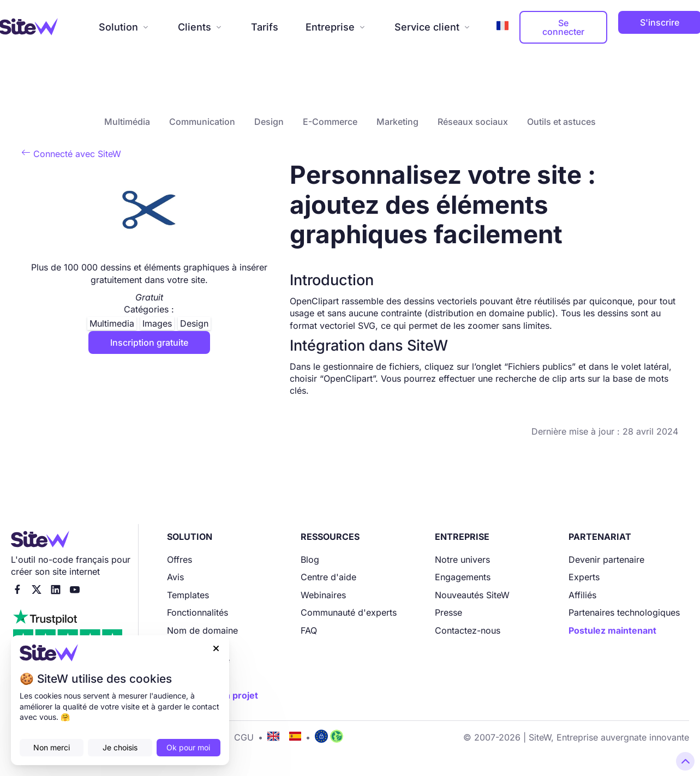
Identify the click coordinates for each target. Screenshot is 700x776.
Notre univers (462, 560)
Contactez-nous (468, 630)
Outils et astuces (561, 122)
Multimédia (127, 122)
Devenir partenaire (606, 560)
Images (157, 323)
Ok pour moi (188, 747)
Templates (188, 595)
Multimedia (112, 323)
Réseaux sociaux (473, 122)
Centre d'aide (328, 577)
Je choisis (120, 747)
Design (269, 122)
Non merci (52, 747)
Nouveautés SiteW (472, 595)
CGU (244, 737)
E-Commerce (330, 122)
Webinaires (323, 595)
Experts (584, 577)
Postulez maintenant (612, 630)
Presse (448, 612)
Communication (202, 122)
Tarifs (265, 27)
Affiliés (582, 595)
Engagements (463, 577)
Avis (175, 577)
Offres (180, 560)
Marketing (397, 122)
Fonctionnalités (198, 612)
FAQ (309, 630)
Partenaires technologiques (624, 612)
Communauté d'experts (349, 612)
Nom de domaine (202, 630)
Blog (310, 560)
